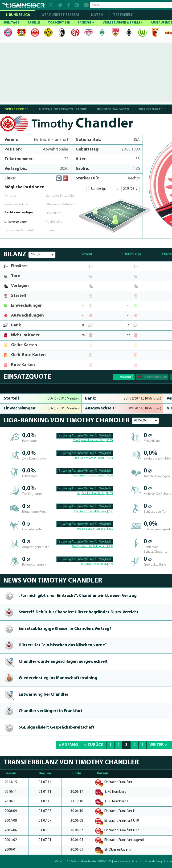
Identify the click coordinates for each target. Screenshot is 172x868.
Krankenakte (151, 109)
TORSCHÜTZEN (59, 23)
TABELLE (34, 23)
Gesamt (127, 377)
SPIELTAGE (11, 23)
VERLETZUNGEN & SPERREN (123, 23)
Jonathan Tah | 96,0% (100, 440)
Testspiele (123, 15)
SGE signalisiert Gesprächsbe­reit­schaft (57, 727)
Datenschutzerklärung (146, 862)
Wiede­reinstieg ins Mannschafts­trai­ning (58, 678)
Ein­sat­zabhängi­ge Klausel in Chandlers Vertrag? (65, 629)
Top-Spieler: (80, 440)
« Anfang (68, 745)
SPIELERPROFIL (17, 109)
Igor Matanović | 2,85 (101, 511)
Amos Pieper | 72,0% (101, 458)
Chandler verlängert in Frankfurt (51, 711)
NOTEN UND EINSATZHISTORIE (63, 109)
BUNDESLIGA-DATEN (113, 109)
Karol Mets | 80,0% (102, 493)
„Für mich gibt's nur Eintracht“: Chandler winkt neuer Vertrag (78, 596)
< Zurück (94, 745)
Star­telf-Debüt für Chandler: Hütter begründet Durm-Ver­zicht (79, 612)
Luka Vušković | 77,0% (100, 476)
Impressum (121, 862)
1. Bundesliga (18, 15)
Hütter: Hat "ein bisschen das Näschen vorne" (63, 645)
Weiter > (158, 745)
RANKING (86, 23)
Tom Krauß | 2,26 (103, 564)
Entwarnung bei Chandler (43, 695)
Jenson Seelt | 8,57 (102, 529)
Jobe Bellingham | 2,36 (100, 547)
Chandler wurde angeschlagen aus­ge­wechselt (63, 662)
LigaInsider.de (86, 862)
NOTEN (97, 15)
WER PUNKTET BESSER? (60, 15)
